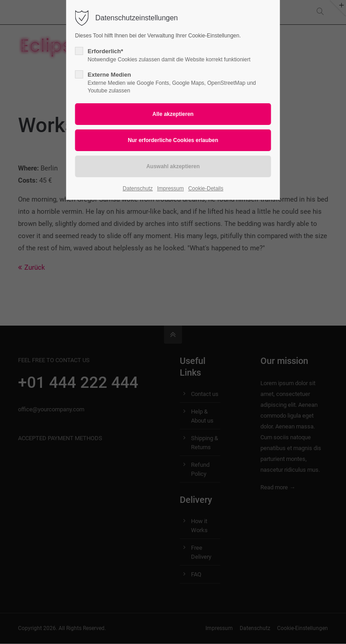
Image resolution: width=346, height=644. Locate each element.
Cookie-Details (206, 189)
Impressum (171, 189)
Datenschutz (138, 189)
